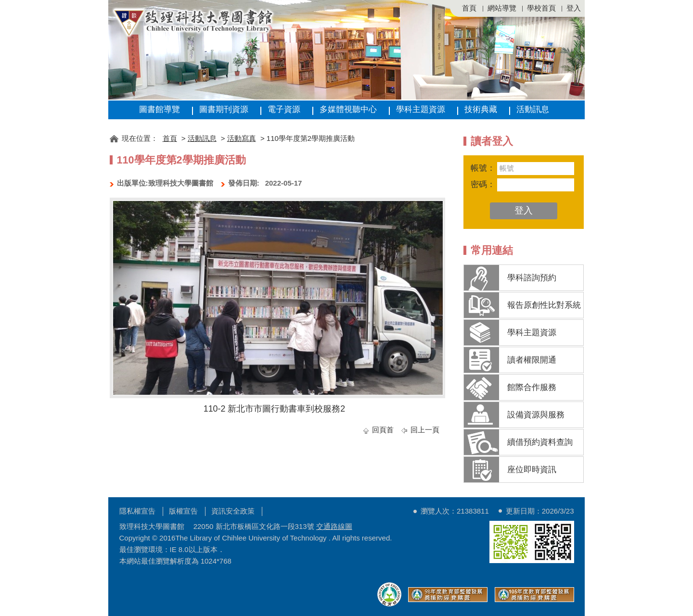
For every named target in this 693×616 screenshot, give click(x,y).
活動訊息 (533, 109)
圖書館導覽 (160, 109)
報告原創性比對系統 (544, 305)
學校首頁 (541, 8)
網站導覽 (502, 8)
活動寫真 (242, 138)
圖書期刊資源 (224, 109)
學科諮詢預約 (532, 278)
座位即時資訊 (532, 470)
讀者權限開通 (532, 360)
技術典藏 (481, 109)
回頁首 (383, 430)
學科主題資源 (421, 109)
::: (113, 124)
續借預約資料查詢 (540, 442)
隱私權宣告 (137, 511)
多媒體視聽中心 (348, 109)
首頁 (469, 8)
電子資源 (284, 109)
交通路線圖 (334, 526)
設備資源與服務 (536, 415)
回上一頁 (425, 430)
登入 (574, 8)
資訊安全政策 (233, 511)
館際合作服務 (532, 387)
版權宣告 (183, 511)
